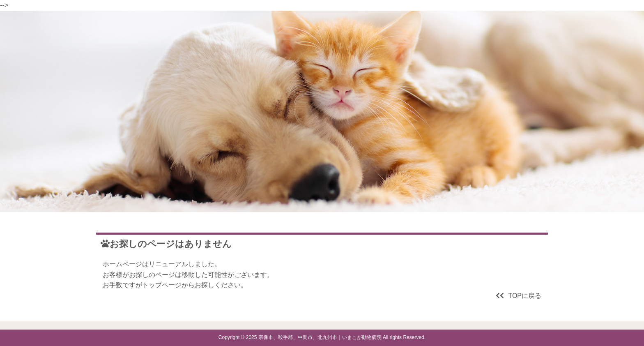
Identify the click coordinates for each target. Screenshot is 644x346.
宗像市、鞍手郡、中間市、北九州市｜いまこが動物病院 (320, 337)
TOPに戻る (519, 296)
